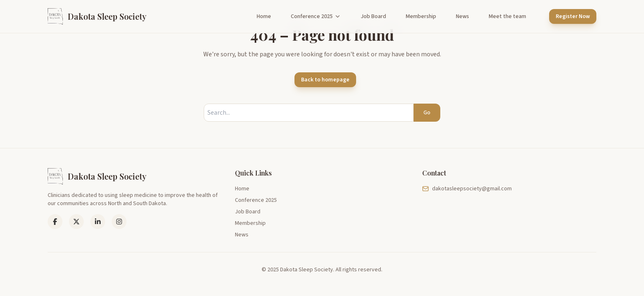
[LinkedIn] (76, 222)
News (462, 16)
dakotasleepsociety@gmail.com (467, 189)
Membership (421, 16)
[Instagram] (119, 222)
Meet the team (507, 16)
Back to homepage (325, 80)
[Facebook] (55, 222)
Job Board (373, 16)
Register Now (573, 16)
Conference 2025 (316, 16)
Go (427, 113)
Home (264, 16)
